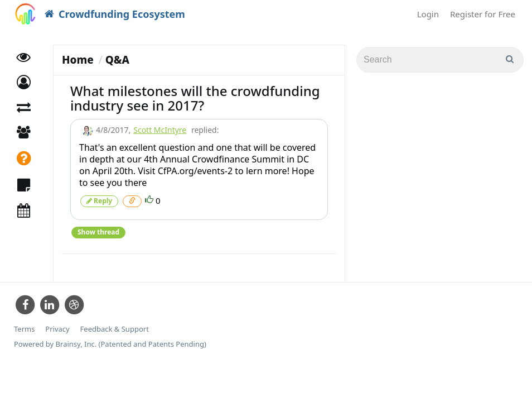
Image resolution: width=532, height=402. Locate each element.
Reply (99, 201)
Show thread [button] (98, 232)
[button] (24, 82)
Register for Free (483, 14)
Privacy (57, 329)
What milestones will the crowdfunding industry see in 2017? (195, 98)
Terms (24, 329)
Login (428, 14)
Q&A (117, 60)
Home (78, 60)
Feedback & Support (115, 329)
